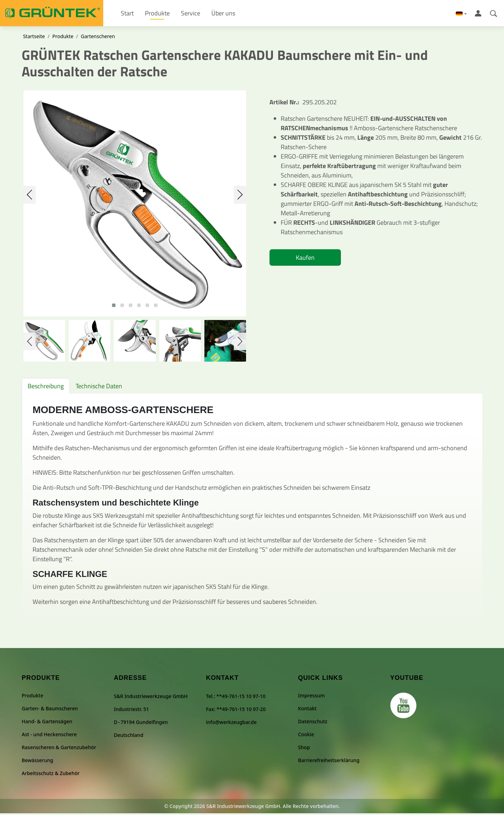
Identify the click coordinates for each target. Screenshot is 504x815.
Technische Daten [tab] (99, 388)
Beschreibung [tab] (46, 388)
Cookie (306, 736)
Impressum (311, 697)
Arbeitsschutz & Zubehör (51, 775)
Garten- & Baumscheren (50, 710)
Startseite (34, 38)
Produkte (63, 38)
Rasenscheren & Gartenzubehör (59, 749)
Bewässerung (37, 762)
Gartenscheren (98, 38)
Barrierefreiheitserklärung (329, 762)
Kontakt (307, 710)
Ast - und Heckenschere (49, 736)
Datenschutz (313, 723)
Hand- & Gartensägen (47, 723)
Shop (304, 749)
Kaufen (305, 259)
